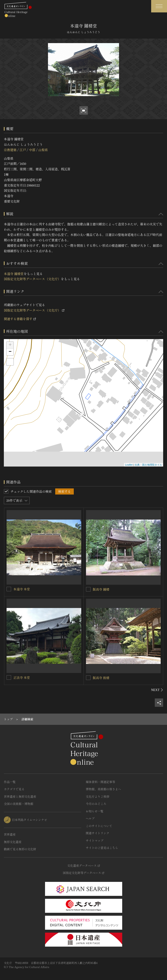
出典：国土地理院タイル (148, 465)
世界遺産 (10, 834)
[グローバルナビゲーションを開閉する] (159, 6)
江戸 (23, 150)
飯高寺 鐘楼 (101, 589)
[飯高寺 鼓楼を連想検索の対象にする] (88, 678)
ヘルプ (90, 818)
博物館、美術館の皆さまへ (103, 789)
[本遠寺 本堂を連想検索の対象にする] (9, 589)
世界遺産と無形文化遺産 (20, 796)
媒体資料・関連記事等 (100, 782)
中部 (32, 150)
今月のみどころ (96, 804)
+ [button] (10, 345)
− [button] (10, 352)
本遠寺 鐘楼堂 (14, 274)
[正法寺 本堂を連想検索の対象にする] (9, 677)
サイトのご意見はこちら (102, 848)
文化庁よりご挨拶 (98, 796)
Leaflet (129, 465)
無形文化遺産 (13, 842)
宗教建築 (10, 150)
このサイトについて (99, 826)
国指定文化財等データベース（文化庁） (32, 279)
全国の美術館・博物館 (19, 804)
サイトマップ (95, 840)
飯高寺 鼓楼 (101, 678)
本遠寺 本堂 (22, 589)
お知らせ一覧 (95, 811)
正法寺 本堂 (22, 677)
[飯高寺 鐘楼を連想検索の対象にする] (88, 589)
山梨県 (43, 150)
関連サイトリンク (98, 833)
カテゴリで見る (14, 789)
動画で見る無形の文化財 (20, 849)
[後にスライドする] (157, 690)
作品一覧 (10, 782)
